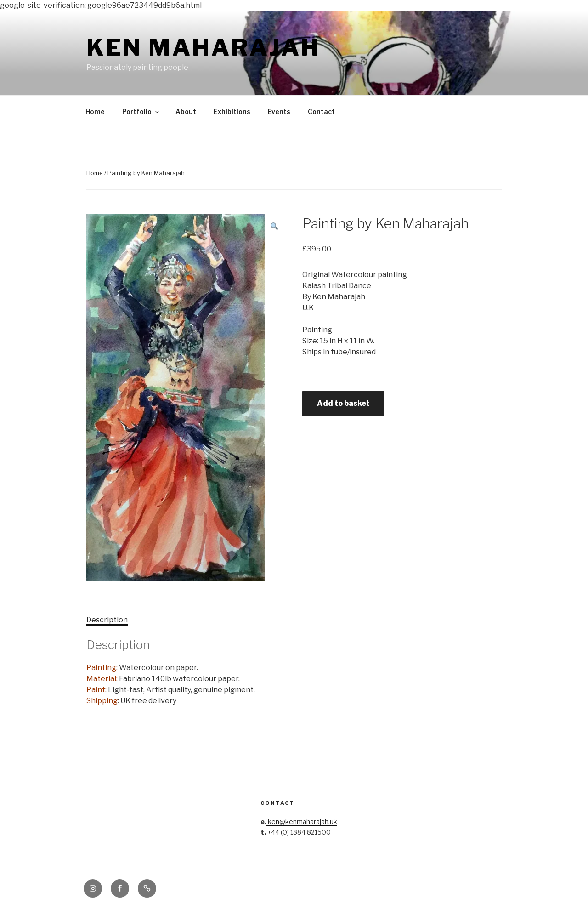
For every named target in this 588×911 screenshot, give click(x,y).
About (186, 111)
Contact (321, 111)
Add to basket (343, 403)
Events (279, 111)
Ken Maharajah (203, 47)
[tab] (107, 620)
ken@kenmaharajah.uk (302, 822)
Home (95, 111)
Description (107, 620)
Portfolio (141, 111)
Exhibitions (232, 111)
